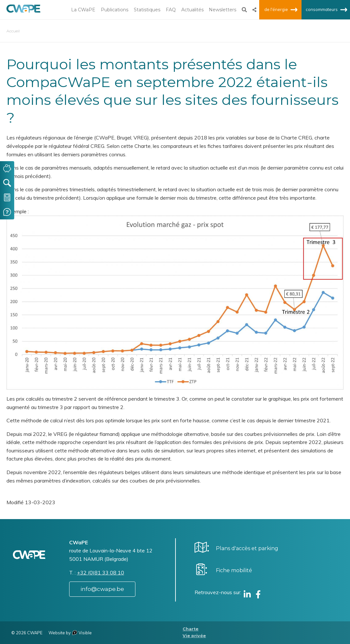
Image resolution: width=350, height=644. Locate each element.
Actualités (192, 10)
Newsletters (223, 10)
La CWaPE (83, 10)
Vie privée (194, 636)
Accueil (13, 31)
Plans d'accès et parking (247, 548)
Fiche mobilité (234, 570)
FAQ (171, 10)
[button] (175, 302)
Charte (191, 629)
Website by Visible (70, 633)
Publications (115, 10)
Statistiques (147, 10)
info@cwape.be (102, 589)
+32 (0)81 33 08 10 (101, 572)
